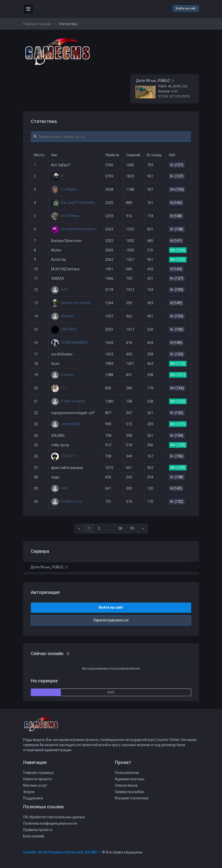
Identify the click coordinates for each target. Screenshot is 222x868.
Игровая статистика (132, 798)
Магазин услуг (35, 785)
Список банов (126, 785)
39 (132, 528)
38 (120, 528)
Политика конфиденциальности (50, 823)
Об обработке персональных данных (54, 817)
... (109, 528)
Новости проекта (37, 779)
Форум (29, 792)
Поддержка (33, 798)
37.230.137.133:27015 (174, 96)
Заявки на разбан (130, 792)
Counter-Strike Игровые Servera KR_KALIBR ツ (62, 852)
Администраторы (130, 779)
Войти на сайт (186, 8)
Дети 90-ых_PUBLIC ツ (49, 567)
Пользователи (127, 773)
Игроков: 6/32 (168, 91)
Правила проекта (38, 830)
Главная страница (37, 24)
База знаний (34, 836)
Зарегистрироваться (111, 620)
